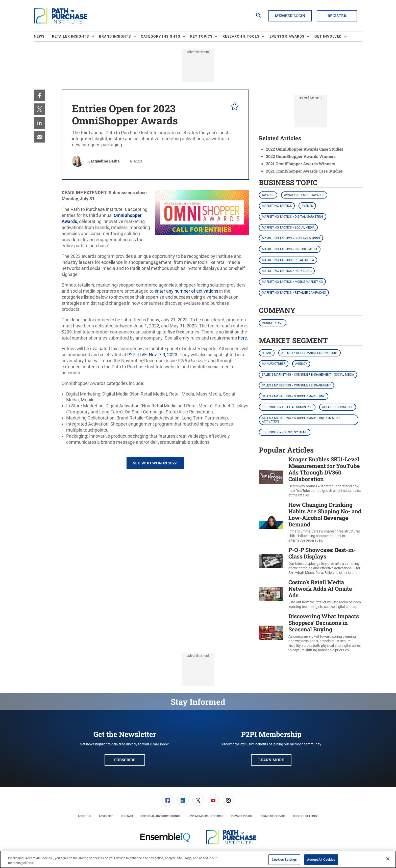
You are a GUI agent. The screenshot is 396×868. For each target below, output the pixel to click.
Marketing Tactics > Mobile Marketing (292, 282)
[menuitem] (43, 37)
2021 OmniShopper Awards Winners (301, 164)
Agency (301, 364)
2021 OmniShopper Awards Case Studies (304, 171)
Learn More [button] (271, 760)
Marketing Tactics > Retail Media (288, 260)
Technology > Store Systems (285, 432)
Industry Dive (273, 323)
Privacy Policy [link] (242, 816)
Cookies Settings (306, 816)
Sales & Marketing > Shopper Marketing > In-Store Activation (302, 420)
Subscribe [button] (125, 760)
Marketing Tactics (277, 206)
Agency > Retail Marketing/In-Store (310, 353)
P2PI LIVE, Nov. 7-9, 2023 (152, 355)
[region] (198, 859)
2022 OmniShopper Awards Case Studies (305, 149)
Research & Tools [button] (241, 36)
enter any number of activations (186, 291)
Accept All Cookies (321, 860)
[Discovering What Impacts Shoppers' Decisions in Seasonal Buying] (271, 633)
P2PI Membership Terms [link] (206, 816)
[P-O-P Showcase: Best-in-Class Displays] (271, 561)
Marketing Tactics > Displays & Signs (291, 238)
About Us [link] (84, 816)
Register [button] (337, 16)
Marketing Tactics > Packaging (287, 271)
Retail (267, 353)
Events (307, 206)
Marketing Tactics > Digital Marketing (293, 217)
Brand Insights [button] (115, 36)
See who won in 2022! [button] (155, 463)
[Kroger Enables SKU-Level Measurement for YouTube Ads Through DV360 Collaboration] (271, 477)
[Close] (388, 859)
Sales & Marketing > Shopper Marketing (294, 396)
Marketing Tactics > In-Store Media (290, 249)
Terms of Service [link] (273, 816)
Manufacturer (274, 364)
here (242, 338)
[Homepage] (61, 16)
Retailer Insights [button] (70, 36)
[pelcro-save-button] (233, 107)
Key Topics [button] (201, 36)
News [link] (39, 36)
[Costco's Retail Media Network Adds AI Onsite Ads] (271, 594)
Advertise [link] (106, 816)
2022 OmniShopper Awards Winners (301, 156)
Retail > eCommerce (338, 407)
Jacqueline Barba (104, 161)
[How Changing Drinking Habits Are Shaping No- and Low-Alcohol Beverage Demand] (271, 522)
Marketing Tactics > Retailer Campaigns (294, 293)
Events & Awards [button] (287, 36)
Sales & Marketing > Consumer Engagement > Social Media (308, 375)
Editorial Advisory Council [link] (161, 816)
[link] (40, 95)
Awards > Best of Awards (304, 195)
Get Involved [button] (328, 36)
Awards (268, 195)
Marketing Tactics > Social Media (288, 228)
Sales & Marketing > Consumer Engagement (296, 385)
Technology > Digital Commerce (287, 407)
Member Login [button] (290, 16)
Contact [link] (127, 816)
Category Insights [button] (160, 36)
